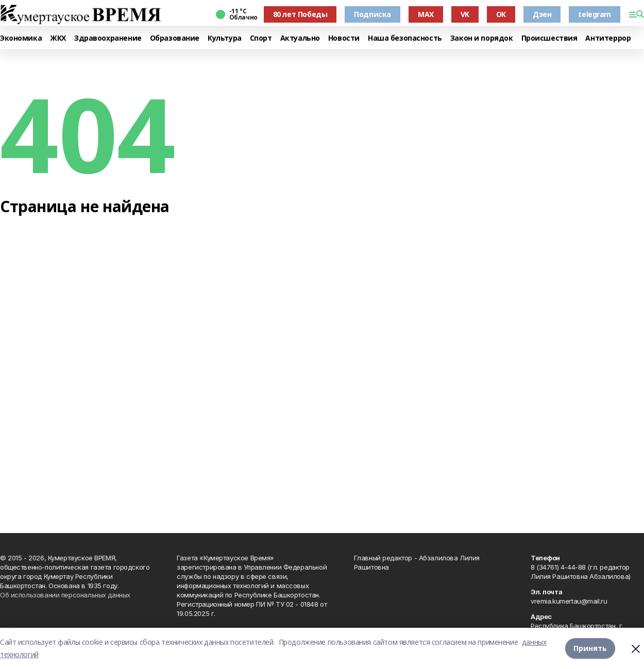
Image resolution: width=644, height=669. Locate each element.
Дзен (542, 14)
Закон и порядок (482, 38)
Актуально (300, 38)
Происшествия (549, 38)
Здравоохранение (108, 38)
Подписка (372, 14)
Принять (590, 648)
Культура (225, 38)
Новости (344, 38)
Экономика (21, 38)
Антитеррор (608, 38)
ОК (501, 14)
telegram (595, 14)
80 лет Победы (300, 14)
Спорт (261, 38)
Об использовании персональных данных (65, 595)
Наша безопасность (405, 38)
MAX (426, 14)
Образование (175, 38)
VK (465, 14)
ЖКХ (58, 38)
